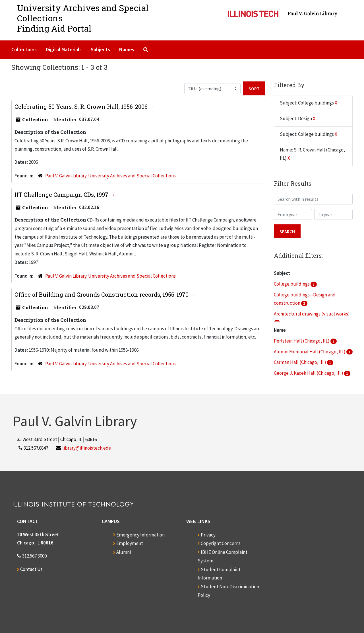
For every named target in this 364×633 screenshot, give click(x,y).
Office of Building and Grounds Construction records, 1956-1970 (102, 294)
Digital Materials (64, 49)
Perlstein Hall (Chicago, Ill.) (302, 341)
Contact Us (31, 569)
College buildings (292, 284)
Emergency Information (140, 535)
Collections (24, 49)
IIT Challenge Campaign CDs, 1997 (62, 194)
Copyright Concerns (221, 543)
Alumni (124, 552)
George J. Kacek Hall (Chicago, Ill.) (309, 373)
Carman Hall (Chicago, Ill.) (300, 362)
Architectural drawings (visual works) (312, 314)
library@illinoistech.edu (87, 448)
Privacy (208, 535)
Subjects (100, 49)
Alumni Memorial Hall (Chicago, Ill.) (310, 352)
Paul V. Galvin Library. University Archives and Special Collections (110, 176)
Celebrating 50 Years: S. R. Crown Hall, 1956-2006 (82, 106)
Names (127, 49)
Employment (130, 543)
